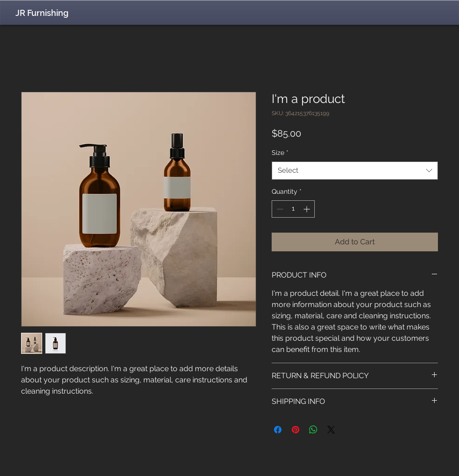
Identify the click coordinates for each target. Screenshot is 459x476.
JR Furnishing (42, 13)
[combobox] (355, 171)
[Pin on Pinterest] (296, 430)
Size (280, 153)
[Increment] (307, 209)
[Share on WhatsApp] (313, 430)
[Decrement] (279, 209)
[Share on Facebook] (278, 430)
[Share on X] (331, 430)
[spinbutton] (293, 209)
